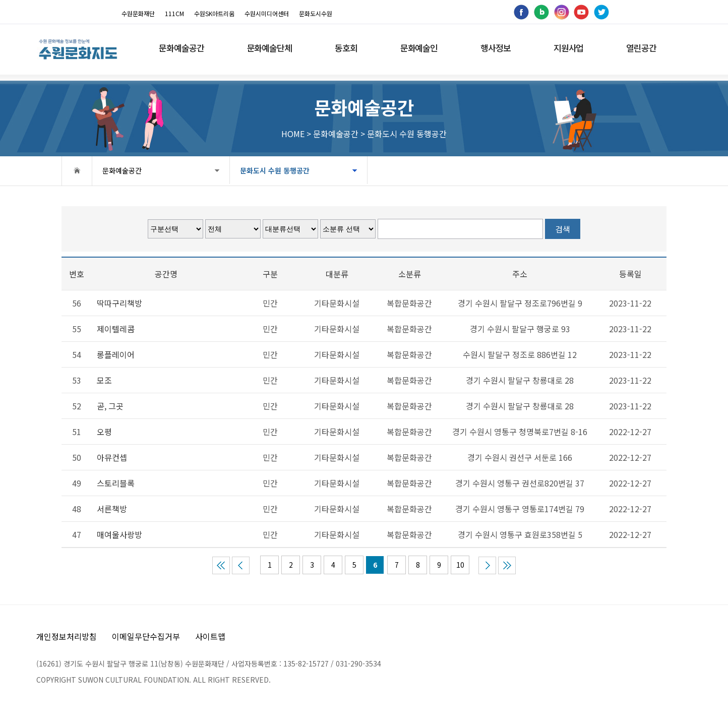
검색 (563, 229)
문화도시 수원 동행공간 (269, 170)
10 (460, 565)
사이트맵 (210, 636)
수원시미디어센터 (267, 13)
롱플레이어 (116, 354)
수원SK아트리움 (214, 13)
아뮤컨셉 (112, 457)
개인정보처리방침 (67, 636)
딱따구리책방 (119, 303)
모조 (104, 380)
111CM (174, 13)
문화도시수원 (316, 13)
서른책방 (112, 509)
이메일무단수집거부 (146, 636)
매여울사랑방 (119, 534)
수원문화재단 (138, 13)
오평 (104, 432)
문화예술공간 (122, 170)
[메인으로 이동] (78, 49)
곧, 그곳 (110, 406)
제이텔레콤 (116, 329)
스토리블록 (116, 483)
